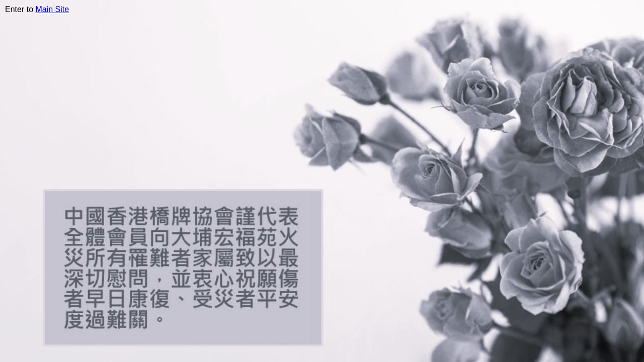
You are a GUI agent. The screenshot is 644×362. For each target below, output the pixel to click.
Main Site (52, 9)
